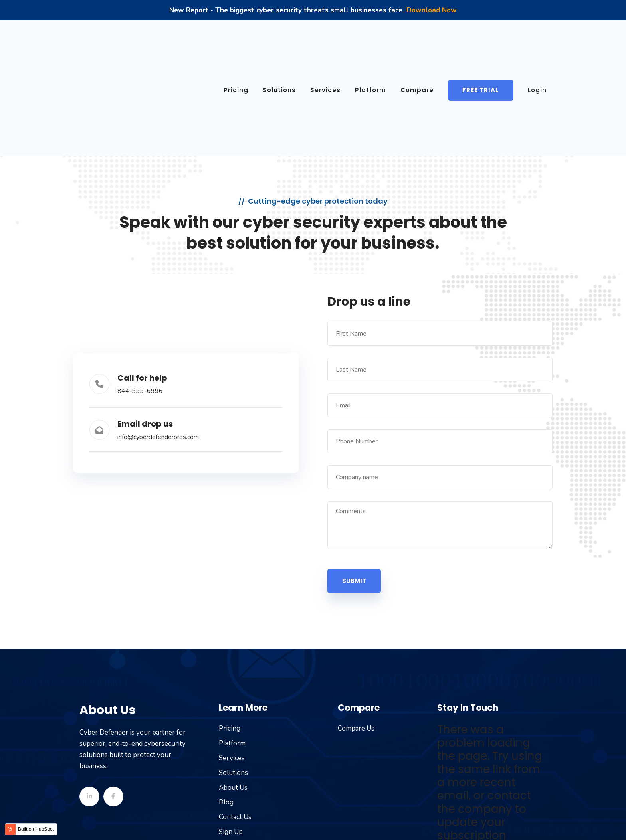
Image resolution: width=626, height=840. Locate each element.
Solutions (279, 41)
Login (537, 41)
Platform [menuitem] (232, 644)
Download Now (432, 10)
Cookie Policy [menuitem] (526, 822)
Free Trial (481, 41)
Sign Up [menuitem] (231, 733)
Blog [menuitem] (226, 703)
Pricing (236, 41)
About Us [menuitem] (233, 689)
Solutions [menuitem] (233, 674)
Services (325, 41)
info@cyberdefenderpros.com (158, 338)
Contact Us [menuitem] (235, 718)
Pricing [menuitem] (230, 630)
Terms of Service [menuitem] (418, 822)
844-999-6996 (140, 293)
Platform (370, 41)
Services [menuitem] (232, 659)
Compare (417, 41)
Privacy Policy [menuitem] (474, 822)
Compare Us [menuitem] (356, 630)
